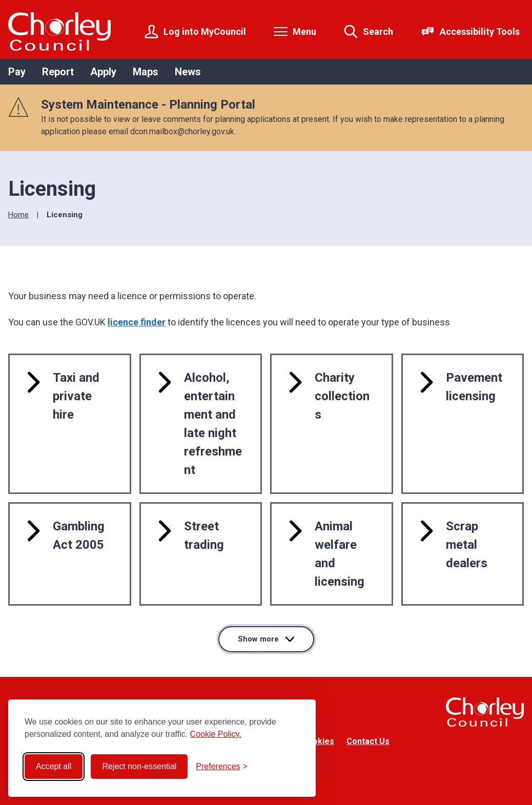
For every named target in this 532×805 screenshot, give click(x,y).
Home (18, 215)
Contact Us (368, 741)
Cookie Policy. (216, 734)
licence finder (137, 322)
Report (58, 72)
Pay (17, 72)
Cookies (318, 741)
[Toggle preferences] (222, 767)
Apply (103, 72)
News (188, 72)
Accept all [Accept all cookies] (54, 766)
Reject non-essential (139, 766)
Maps (146, 72)
